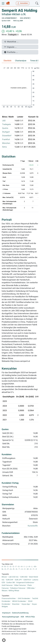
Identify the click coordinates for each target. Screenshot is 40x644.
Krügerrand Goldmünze (25, 583)
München (6, 143)
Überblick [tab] (7, 61)
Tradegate (7, 124)
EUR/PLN (27, 580)
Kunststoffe (33, 526)
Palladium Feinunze (18, 588)
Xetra (4, 147)
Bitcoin (4, 577)
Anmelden (23, 3)
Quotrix (5, 128)
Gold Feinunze (7, 585)
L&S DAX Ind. (14, 577)
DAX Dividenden (24, 598)
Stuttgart (6, 132)
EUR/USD (24, 577)
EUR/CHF (10, 580)
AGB (22, 617)
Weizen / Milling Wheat (10, 591)
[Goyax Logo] (8, 3)
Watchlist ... (11, 42)
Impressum (6, 613)
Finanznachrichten (9, 598)
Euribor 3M (11, 583)
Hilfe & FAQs (30, 617)
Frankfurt (6, 139)
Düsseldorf (7, 136)
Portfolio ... (11, 52)
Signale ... (10, 47)
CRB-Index (31, 588)
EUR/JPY (18, 580)
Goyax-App (26, 604)
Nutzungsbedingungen (11, 617)
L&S (4, 121)
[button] (4, 640)
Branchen (16, 604)
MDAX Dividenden (19, 601)
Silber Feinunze (20, 585)
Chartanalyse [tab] (21, 61)
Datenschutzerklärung (20, 613)
